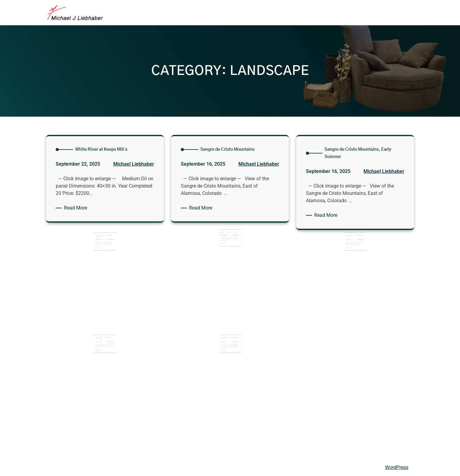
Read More (77, 208)
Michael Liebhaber (134, 164)
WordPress (397, 467)
